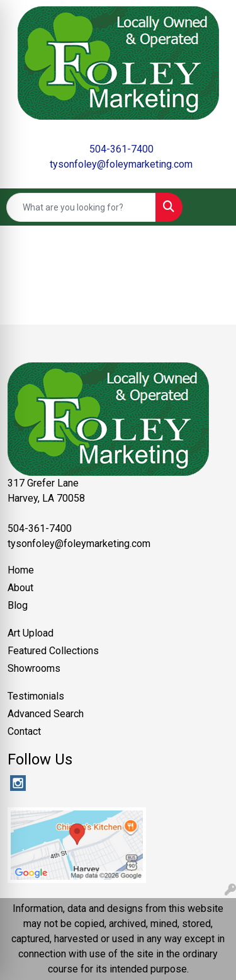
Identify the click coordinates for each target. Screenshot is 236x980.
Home (21, 570)
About (20, 588)
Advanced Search (46, 714)
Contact (24, 731)
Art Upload (31, 633)
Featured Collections (53, 651)
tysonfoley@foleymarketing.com (121, 164)
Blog (18, 605)
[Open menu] (211, 207)
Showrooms (34, 668)
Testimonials (36, 696)
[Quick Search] (81, 207)
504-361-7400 (121, 149)
